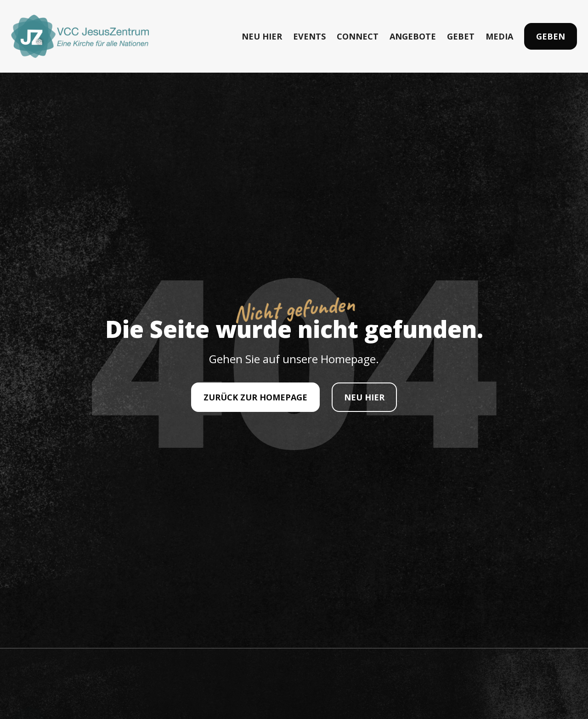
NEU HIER (262, 36)
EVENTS (309, 36)
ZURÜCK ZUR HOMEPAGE (255, 397)
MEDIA (499, 36)
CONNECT (358, 36)
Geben (551, 36)
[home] (80, 36)
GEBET (461, 36)
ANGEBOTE (413, 36)
